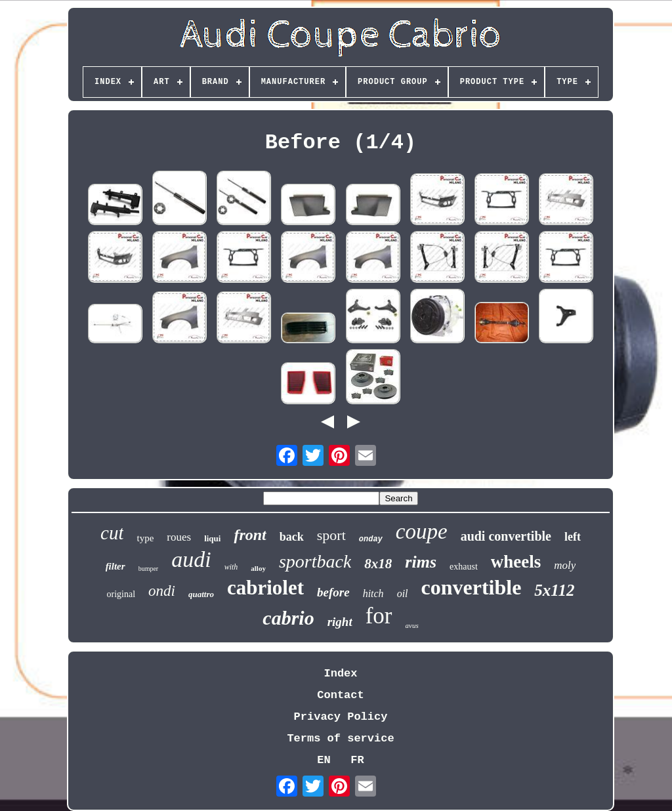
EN (324, 760)
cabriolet (265, 588)
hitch (373, 593)
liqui (212, 538)
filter (115, 566)
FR (357, 760)
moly (565, 565)
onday (371, 539)
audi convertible (506, 536)
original (121, 594)
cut (112, 533)
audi (191, 559)
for (379, 616)
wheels (516, 562)
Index (340, 674)
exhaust (464, 567)
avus (412, 625)
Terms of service (340, 738)
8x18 (378, 564)
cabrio (288, 618)
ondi (162, 591)
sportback (315, 561)
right (340, 622)
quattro (201, 594)
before (333, 592)
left (573, 537)
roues (179, 537)
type (145, 538)
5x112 (554, 590)
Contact (340, 695)
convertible (472, 587)
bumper (149, 569)
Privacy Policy (341, 717)
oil (403, 593)
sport (331, 535)
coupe (422, 531)
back (292, 537)
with (231, 567)
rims (421, 562)
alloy (258, 568)
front (250, 535)
